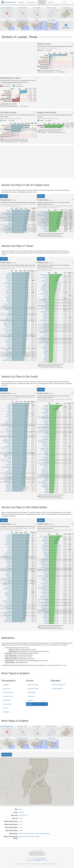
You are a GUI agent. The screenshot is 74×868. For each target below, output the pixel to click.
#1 (73, 44)
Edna (20, 834)
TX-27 (21, 824)
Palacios (43, 834)
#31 (73, 393)
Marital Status (7, 700)
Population (6, 685)
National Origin (7, 704)
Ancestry (5, 708)
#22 (73, 262)
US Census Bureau (41, 859)
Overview (21, 2)
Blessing (21, 837)
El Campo (25, 834)
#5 (36, 200)
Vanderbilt (37, 837)
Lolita (26, 837)
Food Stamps (31, 692)
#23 (36, 393)
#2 (36, 78)
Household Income (33, 685)
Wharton (21, 812)
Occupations (31, 696)
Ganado (31, 834)
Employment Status (33, 689)
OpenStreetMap (37, 860)
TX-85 (21, 831)
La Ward (37, 834)
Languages (6, 712)
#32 (36, 524)
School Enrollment (57, 689)
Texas (21, 809)
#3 (36, 112)
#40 (73, 524)
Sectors (30, 704)
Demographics (32, 2)
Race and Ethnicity (8, 692)
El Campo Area (23, 815)
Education (51, 2)
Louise (21, 821)
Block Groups (7, 755)
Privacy (41, 851)
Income (42, 2)
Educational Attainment (59, 685)
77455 (21, 818)
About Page (63, 665)
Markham (31, 837)
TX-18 (21, 827)
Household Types (8, 696)
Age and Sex (6, 689)
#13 (73, 200)
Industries (30, 700)
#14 (36, 262)
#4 (73, 112)
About (32, 851)
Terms (37, 851)
